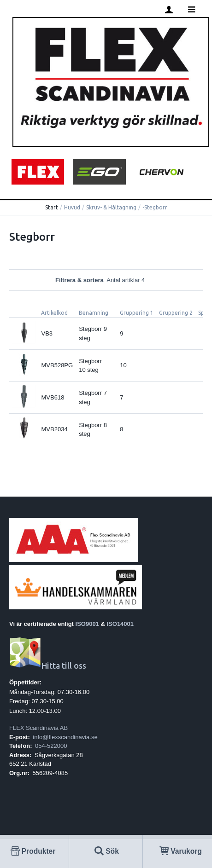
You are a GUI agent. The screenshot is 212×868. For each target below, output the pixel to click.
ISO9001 (87, 624)
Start (52, 207)
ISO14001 (121, 624)
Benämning (94, 313)
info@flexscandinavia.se (65, 737)
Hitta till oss (48, 666)
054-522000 (51, 746)
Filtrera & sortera (106, 280)
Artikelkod (54, 313)
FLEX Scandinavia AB (38, 728)
